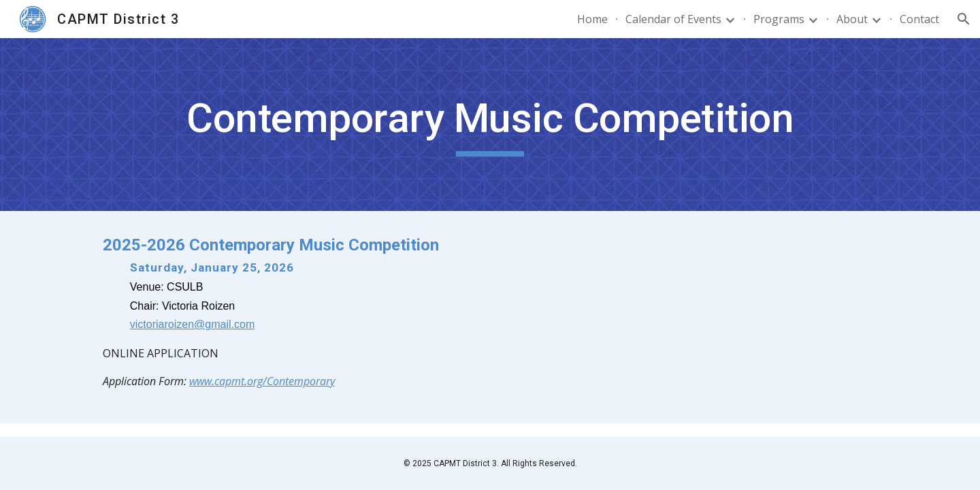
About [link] (852, 19)
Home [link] (592, 19)
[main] (490, 125)
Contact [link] (919, 19)
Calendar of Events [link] (673, 19)
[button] (964, 19)
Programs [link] (779, 19)
